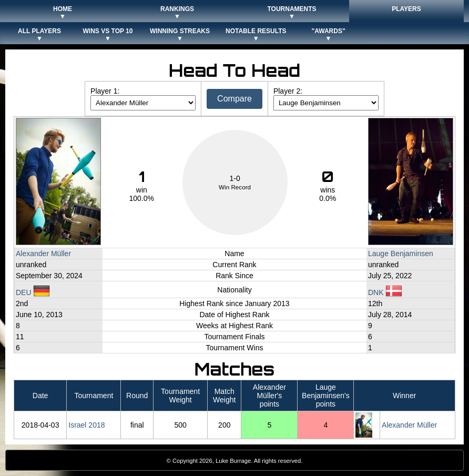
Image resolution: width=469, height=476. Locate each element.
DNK (385, 292)
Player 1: (105, 91)
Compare (234, 99)
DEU (33, 292)
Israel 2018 (86, 425)
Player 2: (288, 91)
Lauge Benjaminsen (401, 254)
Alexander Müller (43, 254)
